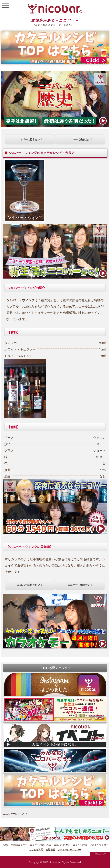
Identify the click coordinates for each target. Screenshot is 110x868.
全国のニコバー (19, 845)
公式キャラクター (99, 845)
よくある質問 (36, 849)
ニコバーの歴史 (62, 845)
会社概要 (50, 849)
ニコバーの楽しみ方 (41, 845)
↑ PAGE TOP (100, 854)
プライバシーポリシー (69, 849)
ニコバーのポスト (15, 814)
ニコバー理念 (80, 845)
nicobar (53, 862)
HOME (5, 845)
